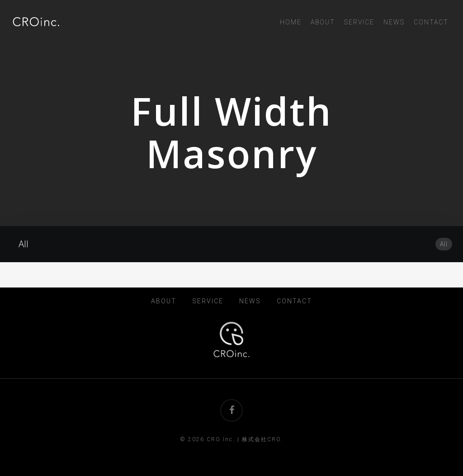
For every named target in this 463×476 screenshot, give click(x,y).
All (444, 244)
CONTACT (294, 301)
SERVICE (208, 301)
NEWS (250, 301)
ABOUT (164, 301)
